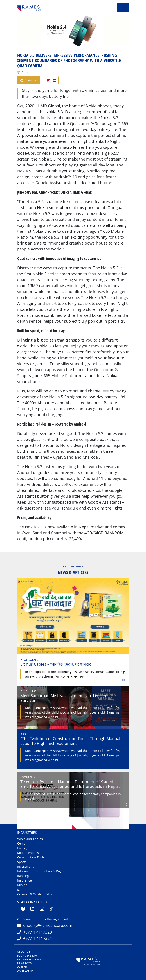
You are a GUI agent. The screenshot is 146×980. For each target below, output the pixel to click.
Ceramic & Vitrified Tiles (35, 894)
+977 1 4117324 (37, 938)
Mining (22, 885)
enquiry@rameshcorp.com (48, 925)
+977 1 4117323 (37, 932)
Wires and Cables (30, 839)
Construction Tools (31, 857)
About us (24, 952)
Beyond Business (29, 959)
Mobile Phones (28, 853)
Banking (23, 876)
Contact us (25, 971)
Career (22, 967)
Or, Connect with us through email (42, 919)
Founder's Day (27, 956)
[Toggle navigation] (123, 8)
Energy (22, 848)
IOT (20, 890)
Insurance (24, 880)
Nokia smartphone (54, 207)
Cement (23, 843)
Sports (22, 862)
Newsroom (25, 963)
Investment (25, 866)
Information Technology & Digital (41, 871)
